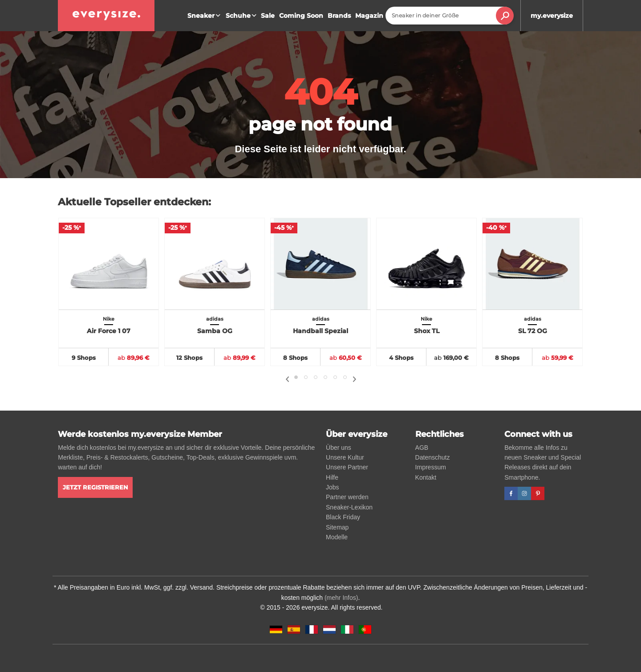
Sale (268, 16)
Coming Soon (301, 16)
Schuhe (242, 16)
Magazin (369, 16)
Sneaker (205, 16)
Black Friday (343, 517)
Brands (339, 16)
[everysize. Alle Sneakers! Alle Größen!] (106, 16)
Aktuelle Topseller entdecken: (134, 202)
